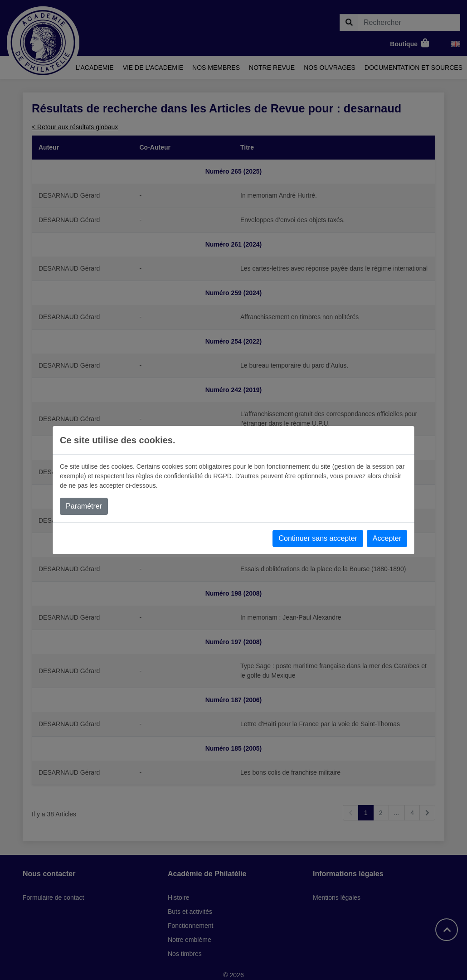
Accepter (387, 538)
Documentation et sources (413, 68)
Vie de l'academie (153, 68)
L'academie (95, 68)
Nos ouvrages (330, 68)
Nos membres (216, 68)
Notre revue (272, 68)
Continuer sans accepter (318, 538)
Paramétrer (84, 506)
